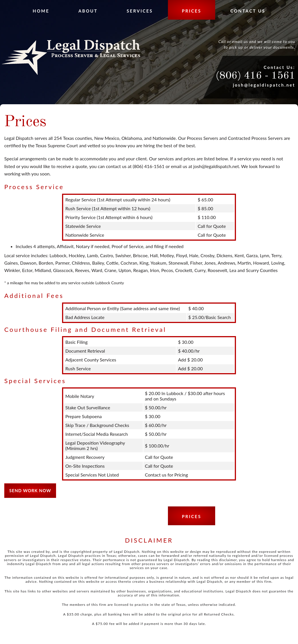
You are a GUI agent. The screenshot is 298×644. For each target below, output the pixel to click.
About (88, 11)
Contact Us (248, 11)
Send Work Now (30, 490)
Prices (192, 11)
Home (41, 11)
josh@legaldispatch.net (264, 85)
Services (140, 11)
